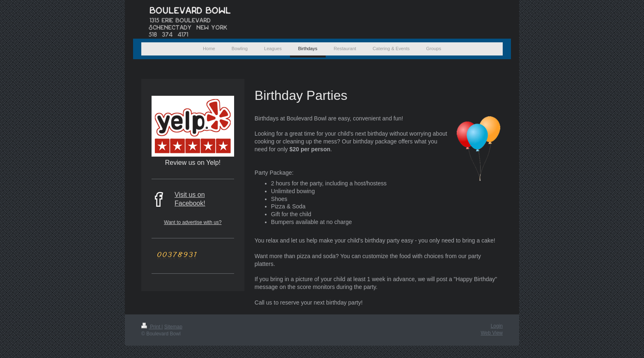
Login (497, 326)
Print (151, 327)
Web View (492, 333)
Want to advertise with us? (193, 222)
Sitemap (173, 327)
